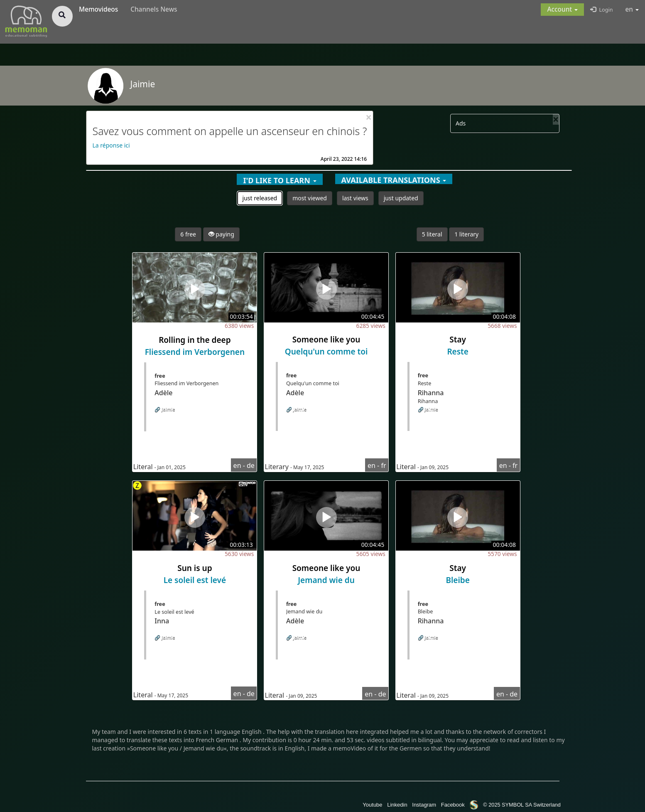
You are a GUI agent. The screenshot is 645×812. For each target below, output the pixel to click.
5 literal (432, 234)
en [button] (632, 9)
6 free (188, 234)
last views (355, 198)
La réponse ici (111, 145)
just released (260, 198)
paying (221, 234)
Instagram (424, 805)
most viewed (310, 198)
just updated (401, 198)
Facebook (453, 805)
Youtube (372, 805)
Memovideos (98, 9)
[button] (562, 10)
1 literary (466, 234)
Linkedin (397, 805)
